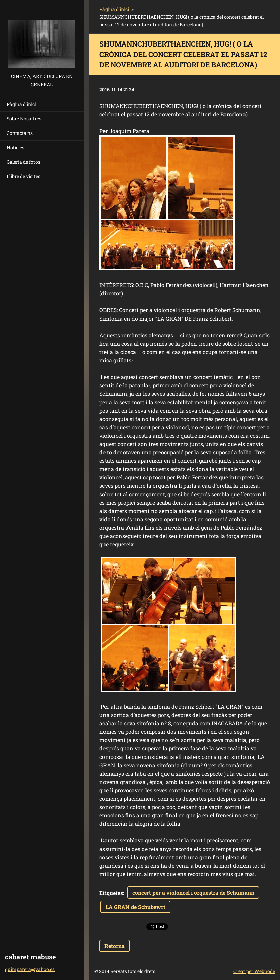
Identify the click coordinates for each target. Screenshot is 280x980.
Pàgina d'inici (21, 104)
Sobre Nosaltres (24, 119)
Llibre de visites (23, 176)
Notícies (16, 147)
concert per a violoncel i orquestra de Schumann (193, 893)
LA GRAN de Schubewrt (135, 907)
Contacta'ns (20, 133)
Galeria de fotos (23, 162)
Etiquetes (111, 893)
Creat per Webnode (254, 971)
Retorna (115, 946)
